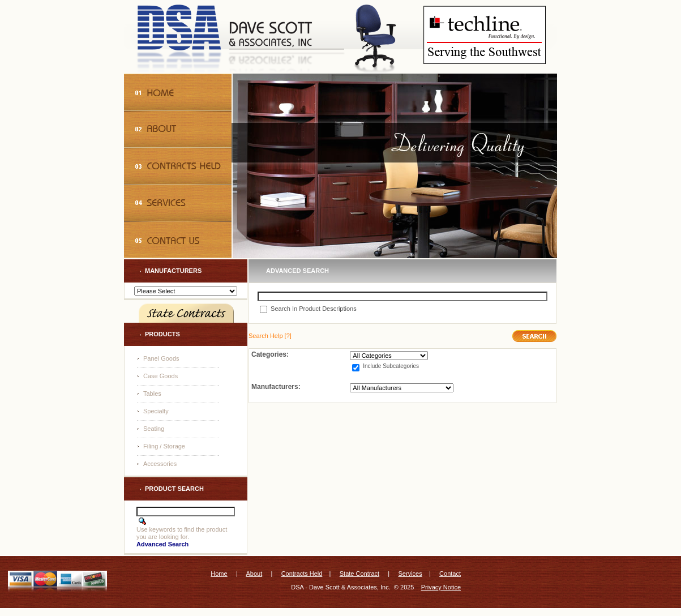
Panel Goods (161, 358)
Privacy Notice (441, 587)
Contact (450, 574)
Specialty (156, 411)
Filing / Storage (164, 446)
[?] (270, 336)
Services (410, 574)
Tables (152, 393)
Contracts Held (302, 574)
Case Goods (160, 376)
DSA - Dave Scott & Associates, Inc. (341, 587)
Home (219, 574)
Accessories (160, 464)
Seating (154, 429)
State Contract (359, 574)
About (254, 574)
